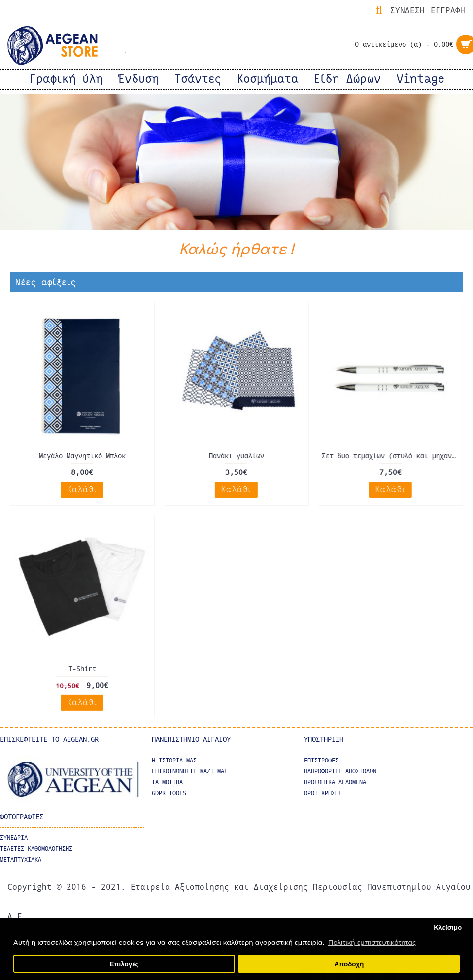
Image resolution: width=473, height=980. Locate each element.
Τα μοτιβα (167, 781)
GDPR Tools (169, 792)
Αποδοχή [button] (349, 964)
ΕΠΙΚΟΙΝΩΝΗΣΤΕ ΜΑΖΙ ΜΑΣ (190, 770)
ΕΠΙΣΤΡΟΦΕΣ (321, 760)
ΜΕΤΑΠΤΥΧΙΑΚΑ (21, 858)
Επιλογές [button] (124, 964)
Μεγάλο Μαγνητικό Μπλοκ (82, 455)
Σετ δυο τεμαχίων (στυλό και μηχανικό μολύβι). (391, 455)
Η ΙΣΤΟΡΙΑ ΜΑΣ (174, 760)
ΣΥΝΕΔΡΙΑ (14, 836)
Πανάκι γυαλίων (236, 455)
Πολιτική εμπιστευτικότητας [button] (372, 942)
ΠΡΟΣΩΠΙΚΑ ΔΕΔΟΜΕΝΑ (335, 781)
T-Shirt (82, 668)
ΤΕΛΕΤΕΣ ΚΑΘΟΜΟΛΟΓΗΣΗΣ (36, 847)
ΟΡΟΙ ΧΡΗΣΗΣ (323, 792)
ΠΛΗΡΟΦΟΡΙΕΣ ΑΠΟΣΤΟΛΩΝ (340, 770)
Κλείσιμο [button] (448, 927)
